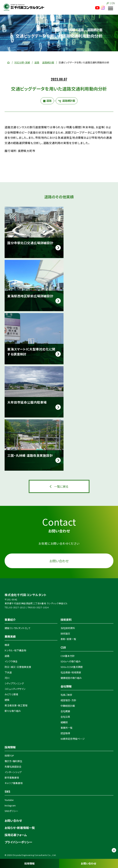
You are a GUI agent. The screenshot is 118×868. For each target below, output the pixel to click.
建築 (7, 700)
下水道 (8, 672)
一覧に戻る (61, 486)
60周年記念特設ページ (73, 739)
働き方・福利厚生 (13, 761)
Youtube (9, 800)
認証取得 (65, 733)
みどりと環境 (11, 694)
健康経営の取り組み (71, 678)
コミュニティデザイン (15, 689)
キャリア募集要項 (14, 783)
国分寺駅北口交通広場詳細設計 (30, 243)
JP (108, 3)
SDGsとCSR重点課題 (72, 667)
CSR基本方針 (68, 656)
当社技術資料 (68, 628)
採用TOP (9, 756)
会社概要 (65, 711)
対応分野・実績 (22, 62)
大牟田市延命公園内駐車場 (27, 402)
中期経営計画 (68, 706)
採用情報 (29, 863)
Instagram (10, 805)
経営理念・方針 (68, 700)
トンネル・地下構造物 (15, 650)
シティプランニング (14, 683)
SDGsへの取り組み (71, 661)
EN (113, 3)
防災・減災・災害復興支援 (18, 667)
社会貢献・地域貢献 (71, 672)
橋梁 (7, 645)
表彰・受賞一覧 (68, 639)
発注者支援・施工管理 (16, 705)
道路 (37, 62)
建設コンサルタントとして (18, 628)
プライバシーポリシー (18, 842)
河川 (7, 678)
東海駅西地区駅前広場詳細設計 (30, 296)
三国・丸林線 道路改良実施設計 (30, 455)
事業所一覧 (67, 728)
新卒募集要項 (12, 778)
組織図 (64, 722)
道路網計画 (48, 62)
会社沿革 (65, 717)
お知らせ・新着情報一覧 (20, 828)
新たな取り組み (13, 711)
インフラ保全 (11, 661)
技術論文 (65, 633)
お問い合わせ (88, 863)
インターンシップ (13, 772)
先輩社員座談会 (13, 767)
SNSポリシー (11, 811)
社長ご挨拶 (66, 695)
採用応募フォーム (16, 835)
